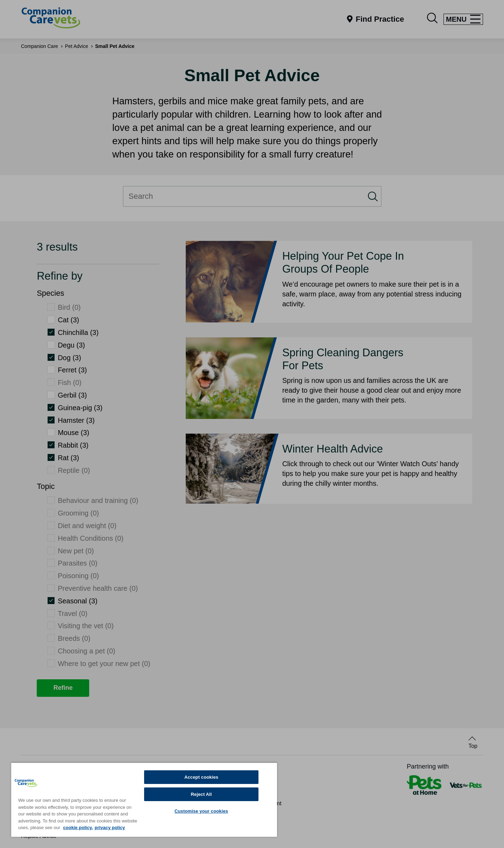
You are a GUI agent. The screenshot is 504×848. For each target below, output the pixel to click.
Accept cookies (201, 777)
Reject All (201, 794)
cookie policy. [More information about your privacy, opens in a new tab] (78, 828)
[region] (144, 800)
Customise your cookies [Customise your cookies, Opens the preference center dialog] (201, 811)
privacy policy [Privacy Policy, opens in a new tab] (110, 828)
